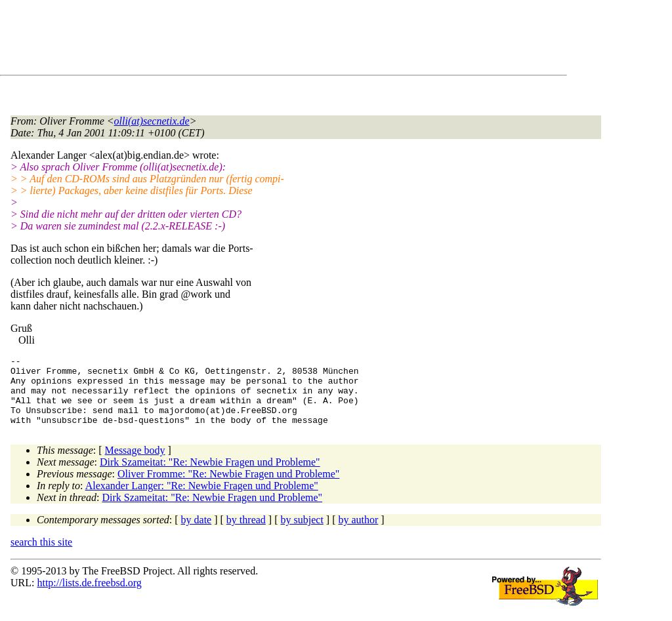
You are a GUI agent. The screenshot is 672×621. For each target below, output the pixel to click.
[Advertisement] (249, 40)
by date (197, 533)
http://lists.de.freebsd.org (89, 596)
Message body (135, 464)
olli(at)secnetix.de (152, 121)
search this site (41, 556)
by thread (246, 533)
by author (358, 533)
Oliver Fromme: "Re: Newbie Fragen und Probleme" (228, 488)
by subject (302, 533)
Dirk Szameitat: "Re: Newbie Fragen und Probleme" (210, 476)
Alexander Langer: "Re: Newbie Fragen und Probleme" (202, 499)
